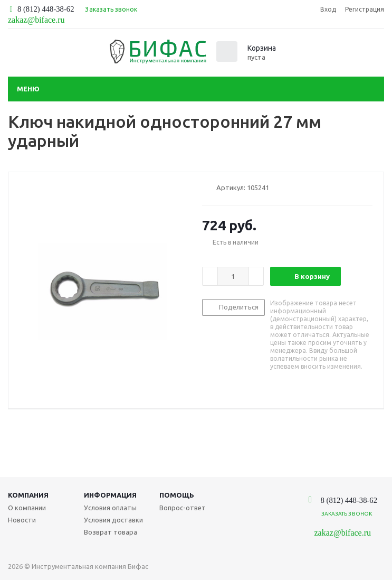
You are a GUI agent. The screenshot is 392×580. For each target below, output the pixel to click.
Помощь (177, 495)
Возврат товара (111, 532)
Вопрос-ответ (183, 508)
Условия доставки (113, 520)
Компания (28, 495)
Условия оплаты (110, 508)
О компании (27, 508)
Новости (22, 520)
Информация (110, 495)
